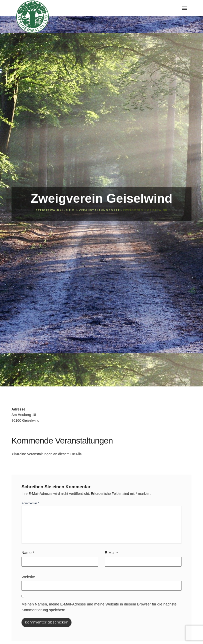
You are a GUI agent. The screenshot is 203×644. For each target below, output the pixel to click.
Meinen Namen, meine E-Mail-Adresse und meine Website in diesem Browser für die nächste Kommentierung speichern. (99, 607)
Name (28, 553)
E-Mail (111, 553)
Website (28, 577)
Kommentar (30, 503)
